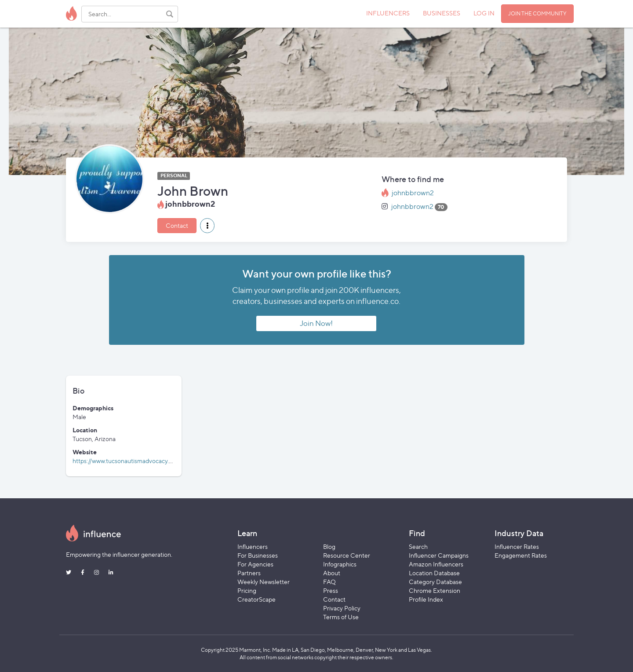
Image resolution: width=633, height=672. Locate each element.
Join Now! (316, 323)
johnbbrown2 (413, 193)
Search (418, 546)
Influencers (253, 546)
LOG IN (484, 13)
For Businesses (258, 555)
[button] (207, 226)
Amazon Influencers (436, 564)
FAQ (329, 582)
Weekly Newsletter (264, 582)
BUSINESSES (442, 13)
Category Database (435, 582)
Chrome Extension (435, 590)
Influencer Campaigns (439, 555)
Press (331, 590)
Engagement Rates (521, 555)
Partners (249, 573)
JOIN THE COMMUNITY (537, 13)
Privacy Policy (342, 608)
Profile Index (426, 599)
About (332, 573)
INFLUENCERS (388, 13)
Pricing (247, 590)
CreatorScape (256, 599)
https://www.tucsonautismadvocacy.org (125, 461)
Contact (177, 225)
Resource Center (347, 555)
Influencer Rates (517, 546)
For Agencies (255, 564)
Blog (329, 546)
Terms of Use (341, 617)
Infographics (340, 564)
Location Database (434, 573)
